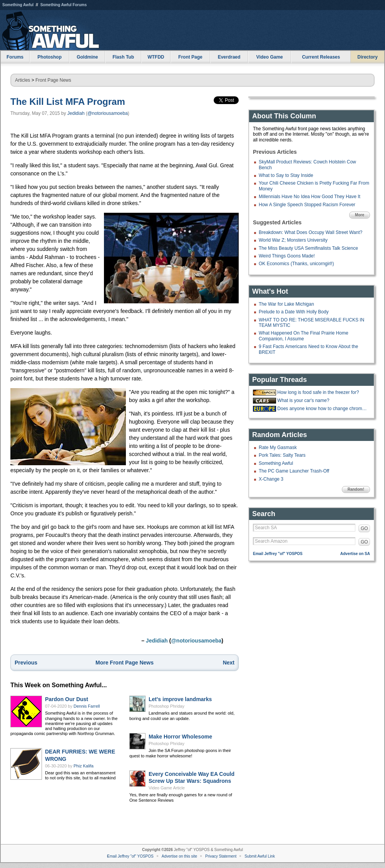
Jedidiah (76, 113)
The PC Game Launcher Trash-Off (294, 471)
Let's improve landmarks (180, 699)
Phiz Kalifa (84, 766)
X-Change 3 (271, 479)
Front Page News (53, 80)
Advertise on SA (355, 554)
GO (364, 528)
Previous (26, 663)
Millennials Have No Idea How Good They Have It (310, 197)
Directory (367, 57)
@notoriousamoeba (108, 113)
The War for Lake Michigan (286, 304)
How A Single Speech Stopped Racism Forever (307, 205)
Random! (356, 489)
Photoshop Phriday (167, 706)
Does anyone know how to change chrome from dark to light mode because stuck (323, 409)
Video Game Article (167, 788)
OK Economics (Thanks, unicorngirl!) (296, 264)
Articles (23, 80)
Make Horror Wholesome (180, 737)
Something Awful (18, 5)
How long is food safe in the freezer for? (318, 392)
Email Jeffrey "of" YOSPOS (278, 554)
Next (229, 663)
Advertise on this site (179, 856)
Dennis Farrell (87, 706)
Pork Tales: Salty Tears (282, 455)
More (360, 215)
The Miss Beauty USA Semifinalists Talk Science (308, 248)
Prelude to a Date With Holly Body (294, 312)
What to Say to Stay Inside (286, 175)
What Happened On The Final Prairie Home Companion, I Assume (304, 336)
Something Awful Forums (64, 5)
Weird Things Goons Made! (287, 256)
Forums (15, 57)
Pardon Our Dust (67, 699)
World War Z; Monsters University (293, 240)
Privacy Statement (221, 856)
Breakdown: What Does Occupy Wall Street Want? (311, 232)
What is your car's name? (303, 400)
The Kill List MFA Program (68, 102)
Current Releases (321, 57)
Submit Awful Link (260, 856)
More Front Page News (125, 663)
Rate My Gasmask (278, 447)
